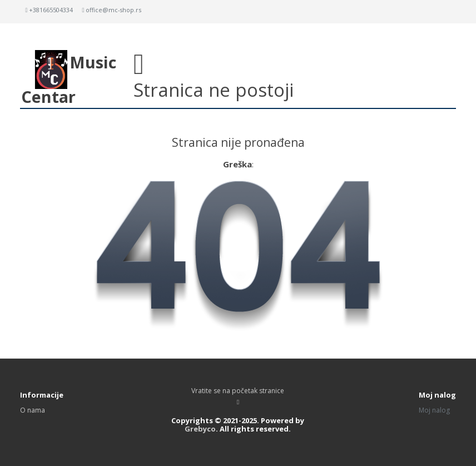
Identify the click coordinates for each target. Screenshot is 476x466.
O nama (33, 410)
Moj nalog (434, 410)
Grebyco (200, 429)
